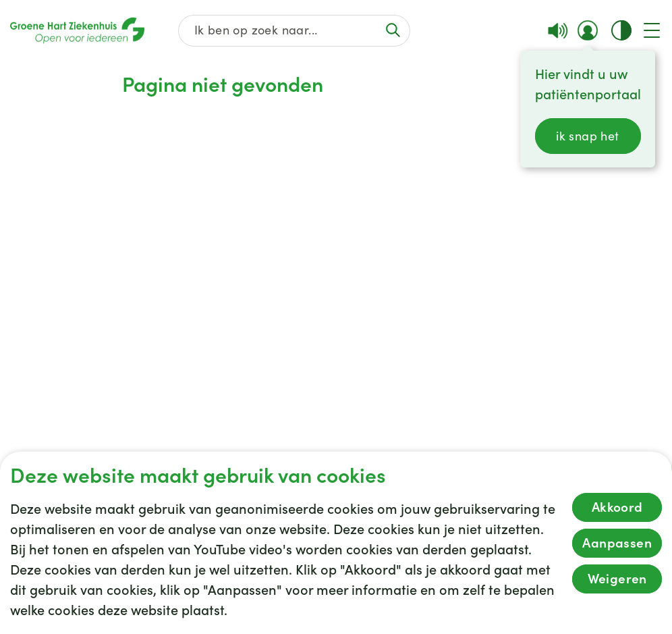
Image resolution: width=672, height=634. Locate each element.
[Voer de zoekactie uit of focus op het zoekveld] (393, 30)
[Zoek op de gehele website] (294, 31)
